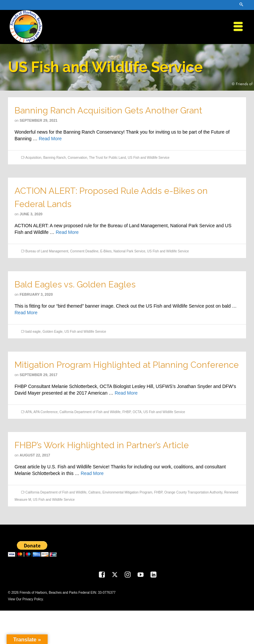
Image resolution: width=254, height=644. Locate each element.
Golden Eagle (53, 332)
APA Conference (45, 412)
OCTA (137, 412)
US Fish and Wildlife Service (148, 158)
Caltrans (94, 492)
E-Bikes (106, 251)
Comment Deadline (84, 251)
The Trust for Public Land (107, 158)
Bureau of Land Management (47, 251)
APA (29, 412)
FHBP (127, 412)
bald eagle (33, 332)
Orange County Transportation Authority (193, 492)
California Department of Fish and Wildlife (90, 412)
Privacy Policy (33, 599)
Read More (50, 139)
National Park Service (129, 251)
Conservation (78, 158)
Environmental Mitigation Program (127, 492)
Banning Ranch (55, 158)
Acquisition (33, 158)
